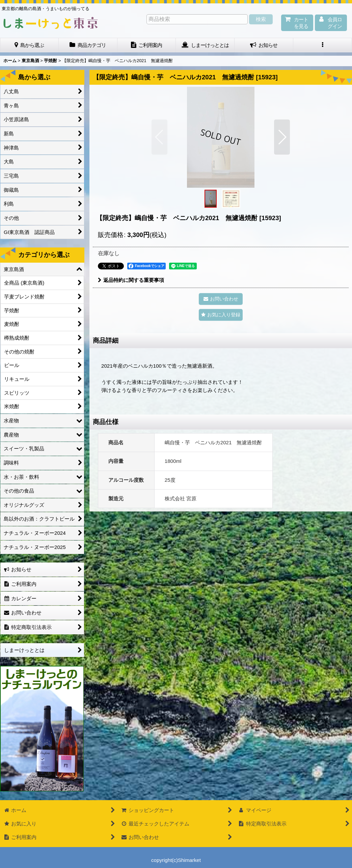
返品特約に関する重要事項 (131, 280)
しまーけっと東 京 (51, 23)
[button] (323, 45)
